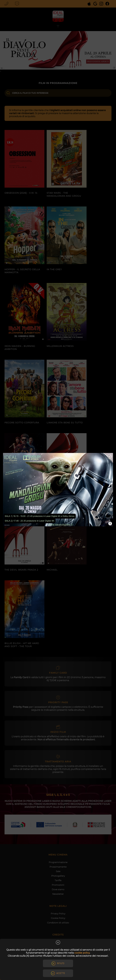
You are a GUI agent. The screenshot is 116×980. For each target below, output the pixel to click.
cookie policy (82, 953)
